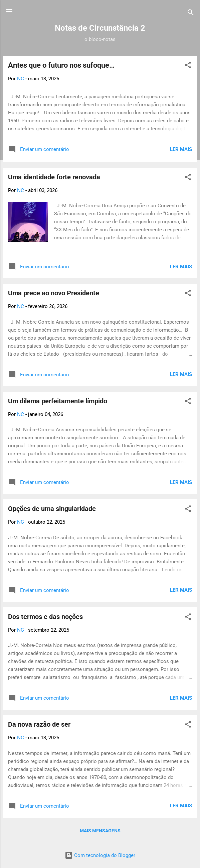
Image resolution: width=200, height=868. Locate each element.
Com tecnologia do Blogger (100, 855)
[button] (188, 66)
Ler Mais (181, 149)
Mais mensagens (100, 831)
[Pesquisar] (191, 13)
